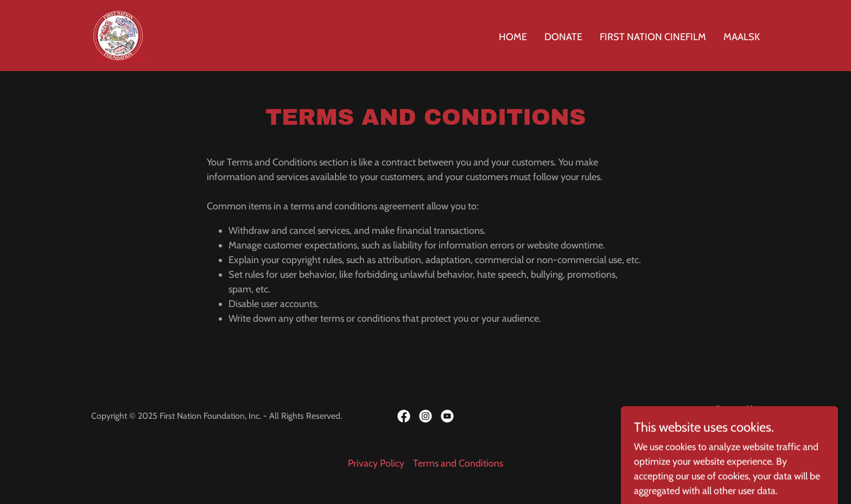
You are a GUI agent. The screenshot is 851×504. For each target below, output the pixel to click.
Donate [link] (563, 37)
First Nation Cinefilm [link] (653, 37)
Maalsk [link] (742, 37)
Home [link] (513, 37)
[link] (118, 35)
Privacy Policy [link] (376, 463)
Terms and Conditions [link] (458, 463)
